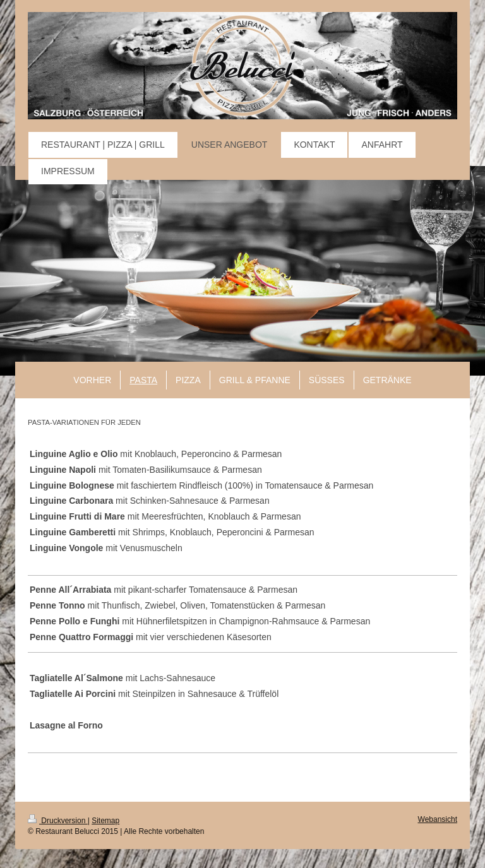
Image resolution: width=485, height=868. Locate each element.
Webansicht (438, 819)
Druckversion (58, 821)
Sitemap (105, 821)
